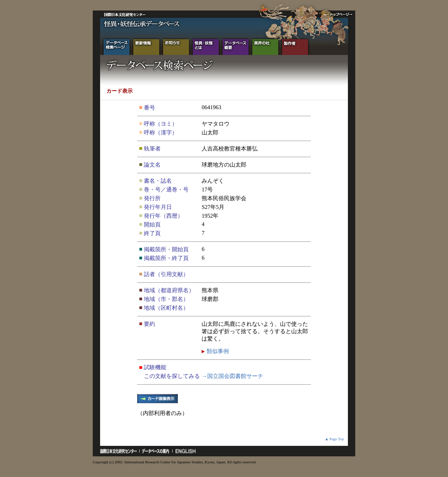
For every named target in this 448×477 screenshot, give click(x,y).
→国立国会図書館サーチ (232, 376)
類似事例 (217, 351)
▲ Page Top (334, 439)
